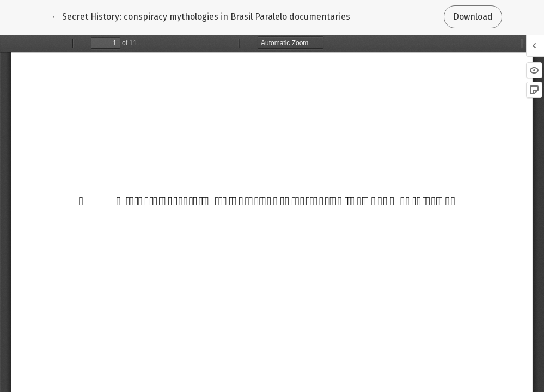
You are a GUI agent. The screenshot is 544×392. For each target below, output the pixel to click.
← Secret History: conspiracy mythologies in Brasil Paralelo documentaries (201, 16)
